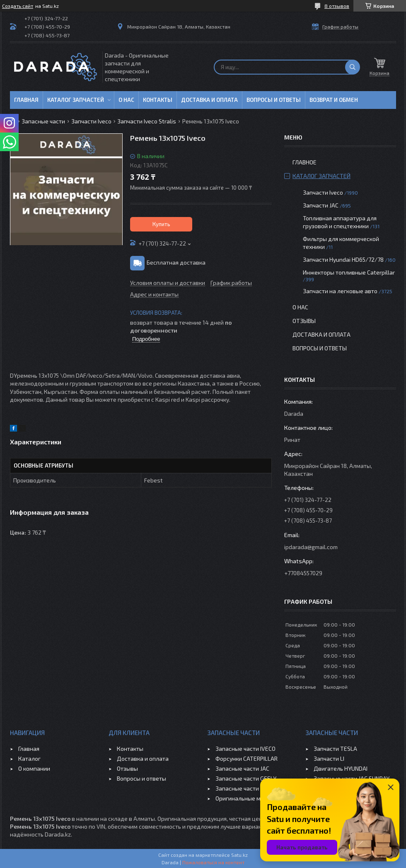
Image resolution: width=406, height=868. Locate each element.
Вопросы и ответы (274, 100)
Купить (161, 224)
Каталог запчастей (76, 100)
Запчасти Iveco (91, 121)
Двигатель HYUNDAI (341, 768)
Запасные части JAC (242, 768)
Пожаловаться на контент (213, 862)
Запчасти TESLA (335, 749)
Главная (26, 100)
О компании (34, 768)
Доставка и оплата (209, 100)
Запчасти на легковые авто (340, 291)
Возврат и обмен (334, 100)
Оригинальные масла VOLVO (254, 798)
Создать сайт (18, 6)
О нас (126, 100)
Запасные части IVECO (245, 749)
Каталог (29, 758)
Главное (304, 162)
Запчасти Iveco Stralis (147, 121)
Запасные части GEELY (246, 778)
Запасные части (43, 121)
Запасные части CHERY (246, 788)
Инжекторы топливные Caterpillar (349, 272)
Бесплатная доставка (176, 262)
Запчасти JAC (321, 205)
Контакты (158, 100)
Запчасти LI (329, 758)
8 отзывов (337, 6)
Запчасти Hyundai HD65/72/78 (343, 259)
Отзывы (304, 321)
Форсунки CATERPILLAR (247, 758)
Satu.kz (239, 855)
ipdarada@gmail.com (311, 547)
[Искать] (353, 67)
